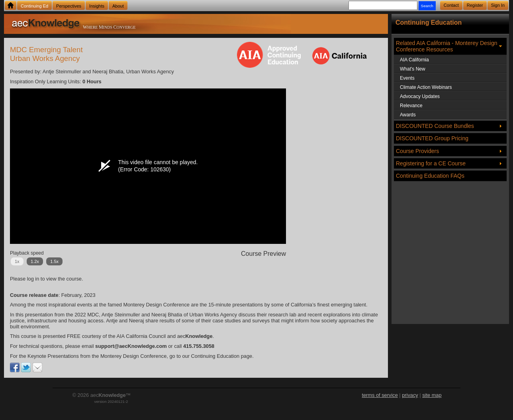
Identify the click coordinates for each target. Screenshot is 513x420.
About (118, 6)
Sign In (498, 5)
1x (17, 261)
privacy (410, 395)
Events (407, 78)
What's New (413, 69)
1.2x (35, 261)
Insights (97, 6)
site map (432, 395)
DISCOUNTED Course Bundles (435, 126)
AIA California (414, 60)
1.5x (54, 261)
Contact (451, 5)
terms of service (380, 395)
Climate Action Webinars (426, 87)
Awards (408, 115)
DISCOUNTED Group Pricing (432, 138)
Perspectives (69, 6)
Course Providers (417, 151)
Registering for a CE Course (431, 163)
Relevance (411, 106)
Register (475, 5)
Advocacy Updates (420, 96)
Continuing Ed (34, 6)
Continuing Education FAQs (430, 176)
